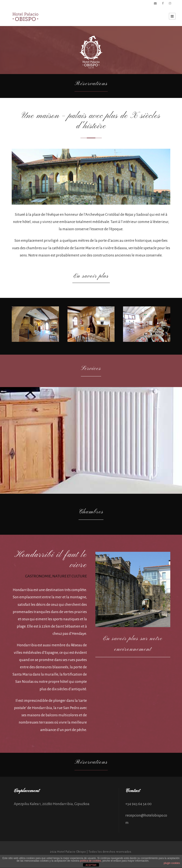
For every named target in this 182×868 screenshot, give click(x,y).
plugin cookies (172, 863)
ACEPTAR (91, 865)
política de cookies (91, 861)
